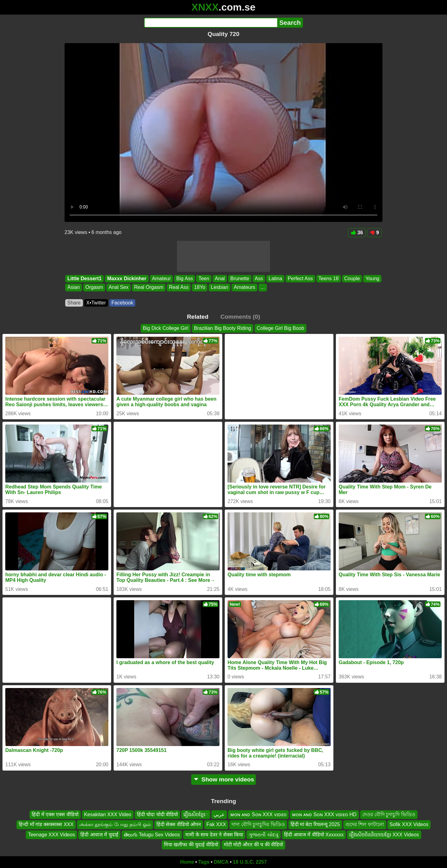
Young (372, 279)
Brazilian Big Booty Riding (223, 328)
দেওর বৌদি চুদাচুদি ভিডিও (389, 814)
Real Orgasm (149, 288)
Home (187, 862)
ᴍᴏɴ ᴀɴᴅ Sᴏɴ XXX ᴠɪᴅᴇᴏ (258, 814)
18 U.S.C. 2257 (250, 862)
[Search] (211, 23)
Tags (204, 862)
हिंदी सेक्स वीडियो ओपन (179, 824)
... (263, 288)
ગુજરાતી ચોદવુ (263, 835)
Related (198, 317)
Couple (352, 279)
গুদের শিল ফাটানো (365, 824)
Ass (259, 279)
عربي (219, 814)
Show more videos (224, 779)
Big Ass (185, 279)
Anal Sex (119, 288)
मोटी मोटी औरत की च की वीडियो (254, 845)
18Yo (200, 288)
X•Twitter (96, 303)
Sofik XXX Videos (409, 824)
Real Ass (179, 288)
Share (74, 303)
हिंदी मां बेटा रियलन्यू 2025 (315, 824)
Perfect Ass (300, 279)
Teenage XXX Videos (51, 835)
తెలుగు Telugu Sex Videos (152, 835)
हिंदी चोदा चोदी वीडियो (157, 814)
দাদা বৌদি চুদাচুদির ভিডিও (258, 824)
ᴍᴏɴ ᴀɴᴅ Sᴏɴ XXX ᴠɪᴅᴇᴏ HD (324, 814)
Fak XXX (216, 824)
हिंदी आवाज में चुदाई (99, 835)
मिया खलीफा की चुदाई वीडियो (191, 845)
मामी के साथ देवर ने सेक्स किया (214, 835)
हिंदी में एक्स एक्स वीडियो (55, 814)
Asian (74, 288)
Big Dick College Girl (166, 328)
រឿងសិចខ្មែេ (196, 814)
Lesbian (219, 288)
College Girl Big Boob (280, 328)
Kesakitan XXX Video (108, 814)
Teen (204, 279)
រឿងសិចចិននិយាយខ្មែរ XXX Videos (384, 835)
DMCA (221, 862)
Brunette (240, 279)
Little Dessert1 (84, 279)
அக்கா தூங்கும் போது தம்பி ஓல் (115, 824)
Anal (220, 279)
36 (357, 233)
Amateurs (244, 288)
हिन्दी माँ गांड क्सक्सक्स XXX (46, 824)
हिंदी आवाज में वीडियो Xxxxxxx (314, 835)
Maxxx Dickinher (127, 279)
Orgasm (94, 288)
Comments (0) (240, 317)
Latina (275, 279)
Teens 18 (329, 279)
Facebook (122, 303)
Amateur (161, 279)
